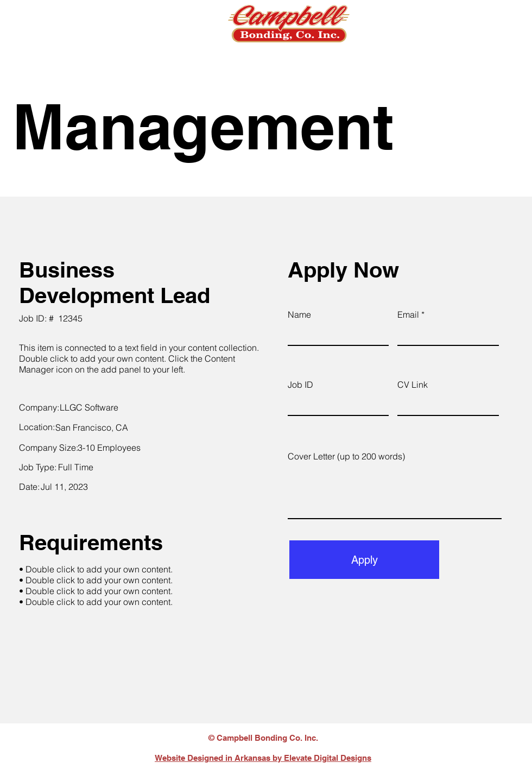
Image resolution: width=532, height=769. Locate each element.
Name (299, 314)
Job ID (300, 384)
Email (408, 314)
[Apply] (364, 560)
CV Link (413, 384)
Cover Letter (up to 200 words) (346, 456)
